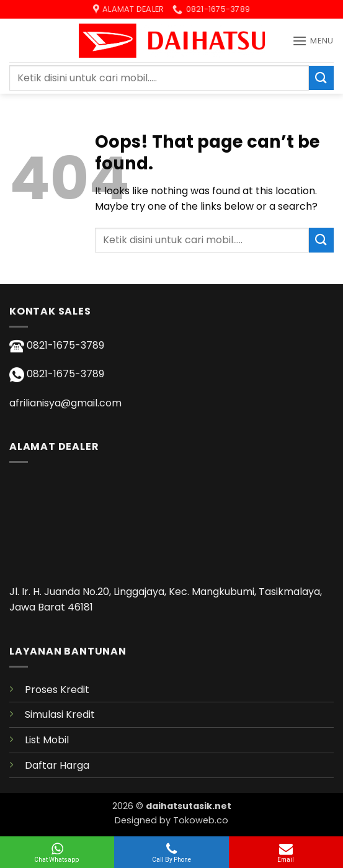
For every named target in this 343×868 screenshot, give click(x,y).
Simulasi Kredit (60, 714)
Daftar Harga (57, 765)
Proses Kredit (57, 690)
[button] (313, 41)
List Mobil (47, 740)
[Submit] (321, 78)
